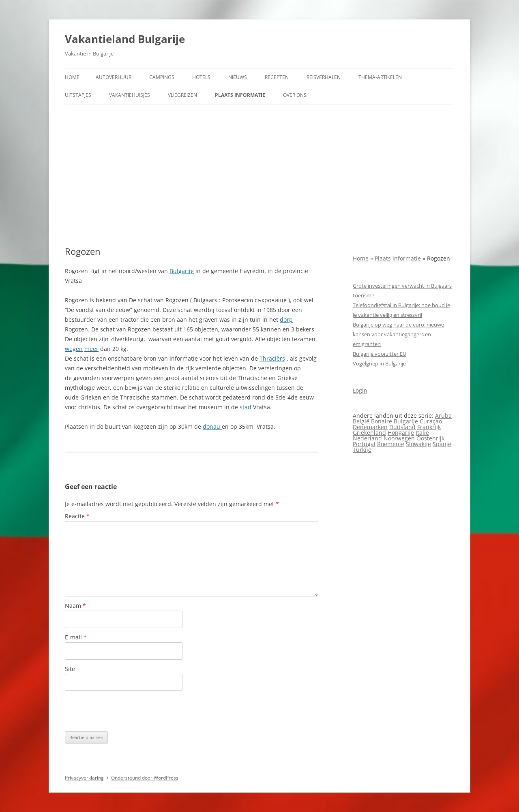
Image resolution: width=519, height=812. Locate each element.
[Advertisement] (259, 175)
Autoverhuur (114, 77)
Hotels (201, 77)
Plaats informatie (240, 95)
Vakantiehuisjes (130, 95)
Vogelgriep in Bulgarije (379, 363)
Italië (422, 433)
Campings (162, 77)
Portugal (364, 444)
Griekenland (369, 433)
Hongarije (401, 433)
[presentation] (127, 711)
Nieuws (238, 77)
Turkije (362, 450)
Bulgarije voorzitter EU (380, 354)
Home (72, 77)
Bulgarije (182, 271)
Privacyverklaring (84, 778)
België (361, 421)
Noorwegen (399, 438)
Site (70, 669)
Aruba (443, 416)
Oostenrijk (430, 438)
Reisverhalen (324, 77)
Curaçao (431, 421)
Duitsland (402, 427)
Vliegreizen (182, 95)
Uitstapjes (78, 95)
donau (212, 426)
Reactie (77, 516)
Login (360, 390)
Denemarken (370, 427)
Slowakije (418, 444)
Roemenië (391, 444)
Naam (75, 606)
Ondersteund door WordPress (145, 778)
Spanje (442, 444)
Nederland (367, 438)
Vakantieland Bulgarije (125, 39)
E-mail (76, 637)
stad (246, 407)
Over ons (295, 95)
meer (91, 349)
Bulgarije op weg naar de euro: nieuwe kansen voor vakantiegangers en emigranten (398, 334)
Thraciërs (272, 358)
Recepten (277, 77)
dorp (286, 319)
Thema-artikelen (380, 77)
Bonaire (382, 421)
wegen (74, 349)
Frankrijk (429, 427)
